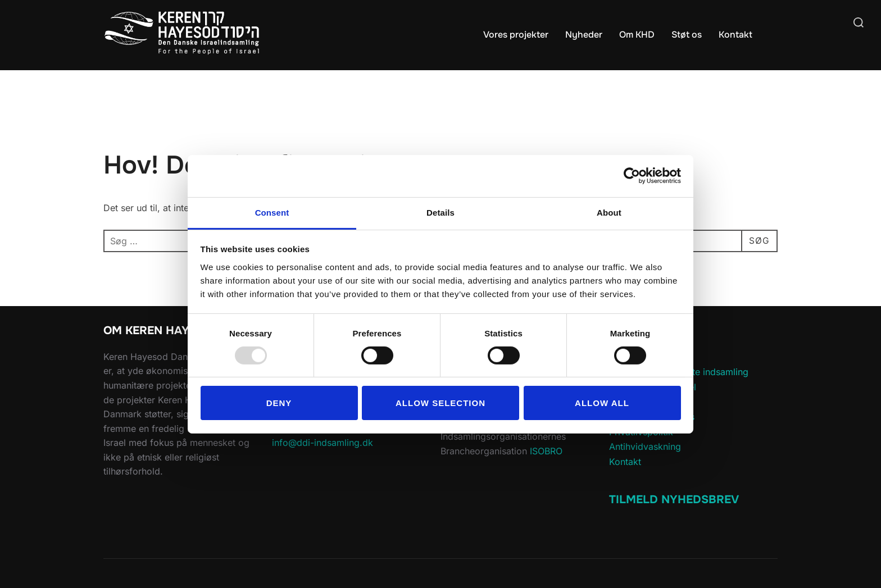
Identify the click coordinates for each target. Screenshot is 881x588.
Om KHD (637, 35)
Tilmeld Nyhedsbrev (674, 500)
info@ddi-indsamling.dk (323, 443)
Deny (279, 403)
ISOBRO (546, 451)
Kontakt (735, 35)
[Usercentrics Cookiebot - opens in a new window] (632, 176)
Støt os (687, 35)
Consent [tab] (272, 212)
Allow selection (440, 403)
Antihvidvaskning (645, 446)
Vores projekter (516, 35)
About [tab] (609, 212)
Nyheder (584, 35)
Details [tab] (440, 212)
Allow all (602, 403)
